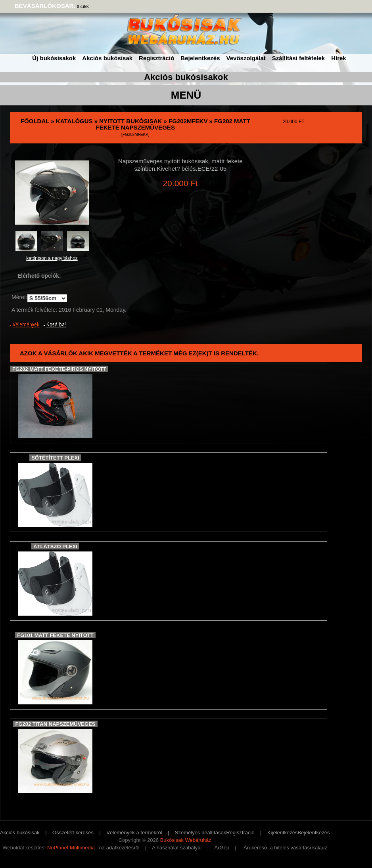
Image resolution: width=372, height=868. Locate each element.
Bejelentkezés (200, 58)
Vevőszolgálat (246, 58)
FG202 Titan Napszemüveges (55, 724)
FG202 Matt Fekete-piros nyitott (59, 369)
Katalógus (74, 121)
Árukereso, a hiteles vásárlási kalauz (285, 848)
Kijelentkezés (283, 833)
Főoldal (35, 121)
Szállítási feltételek (298, 58)
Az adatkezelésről (119, 848)
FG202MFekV (188, 121)
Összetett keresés (73, 833)
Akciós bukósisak (107, 58)
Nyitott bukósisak (130, 121)
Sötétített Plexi (55, 458)
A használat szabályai (177, 848)
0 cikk (83, 6)
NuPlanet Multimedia (71, 848)
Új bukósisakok (54, 58)
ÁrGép (222, 848)
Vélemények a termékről (134, 833)
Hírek (339, 58)
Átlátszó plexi (55, 547)
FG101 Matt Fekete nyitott (55, 635)
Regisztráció (156, 58)
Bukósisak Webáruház (186, 840)
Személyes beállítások (200, 833)
